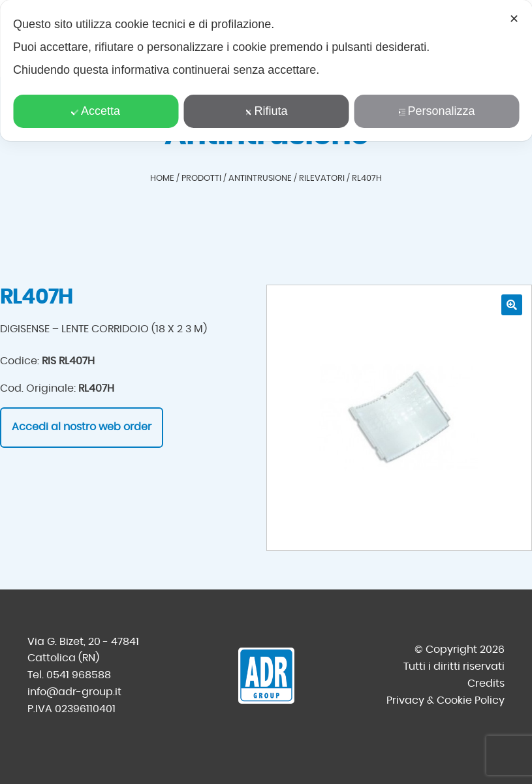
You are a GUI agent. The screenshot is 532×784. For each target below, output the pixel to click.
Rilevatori (322, 179)
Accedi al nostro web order (82, 427)
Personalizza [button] (436, 111)
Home (162, 179)
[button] (512, 305)
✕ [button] (514, 19)
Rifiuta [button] (266, 111)
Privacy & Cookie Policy (446, 700)
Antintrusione (260, 179)
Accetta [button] (96, 111)
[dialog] (266, 71)
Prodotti (201, 179)
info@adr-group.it (74, 692)
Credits (486, 683)
